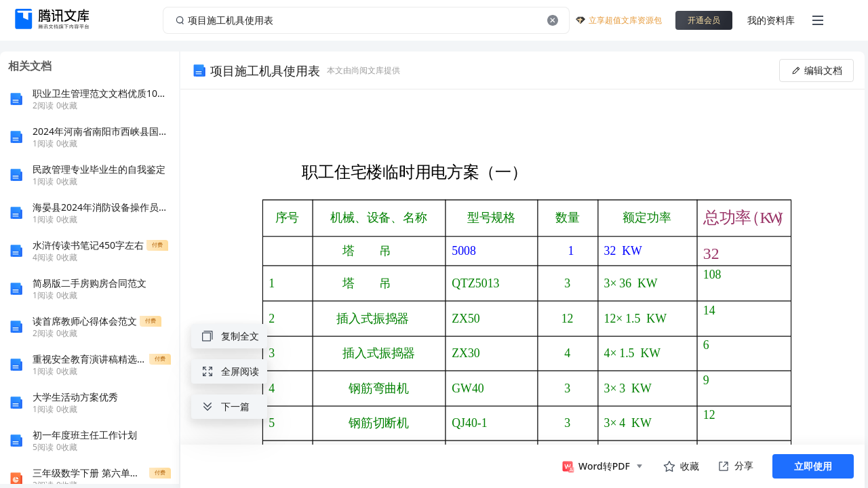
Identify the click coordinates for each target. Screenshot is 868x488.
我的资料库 (771, 20)
